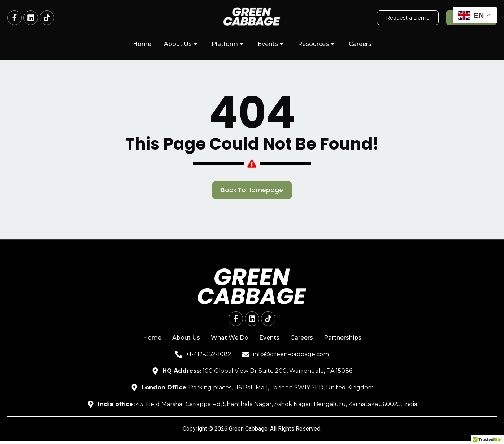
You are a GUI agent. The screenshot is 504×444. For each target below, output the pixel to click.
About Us (181, 44)
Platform (228, 44)
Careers (360, 44)
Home (142, 44)
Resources (317, 44)
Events (271, 44)
